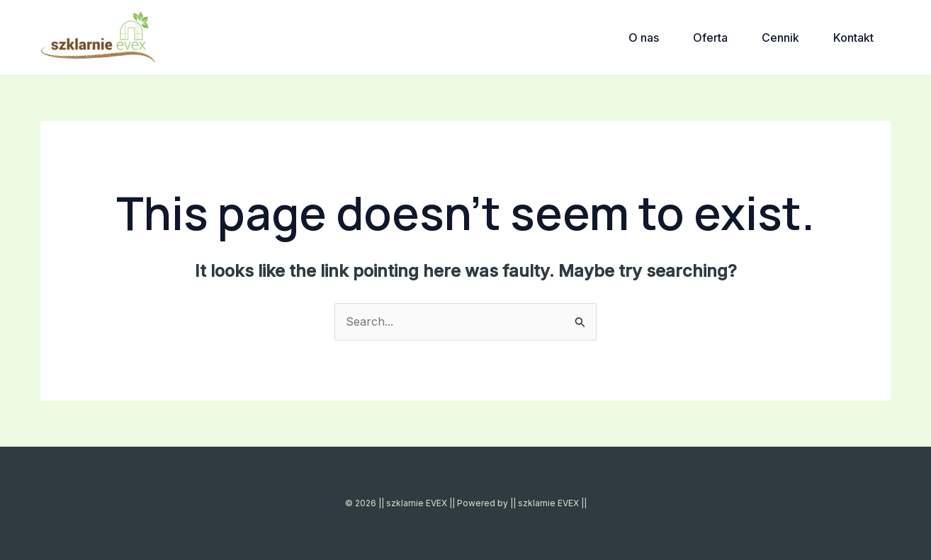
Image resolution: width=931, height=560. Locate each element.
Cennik (780, 38)
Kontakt (853, 38)
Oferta (710, 38)
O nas (644, 38)
